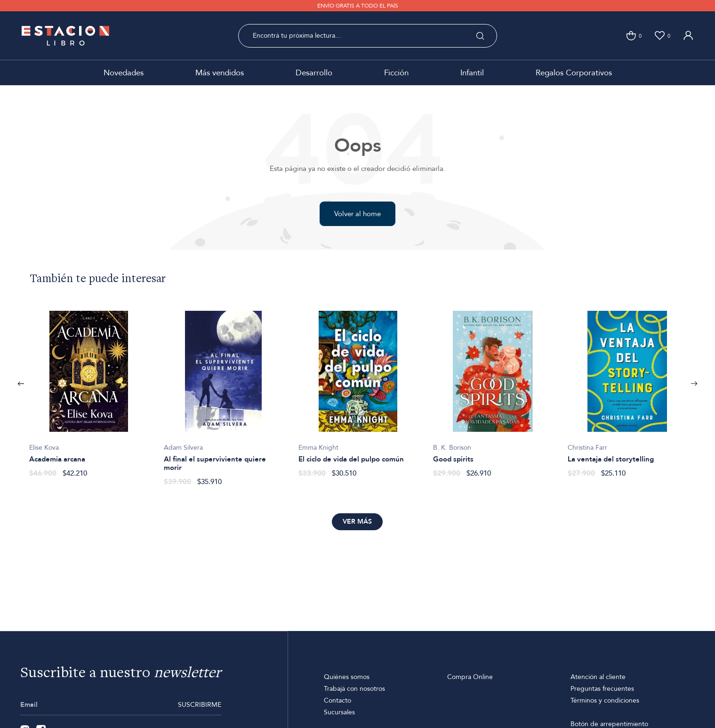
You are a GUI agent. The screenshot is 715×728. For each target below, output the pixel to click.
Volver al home (357, 214)
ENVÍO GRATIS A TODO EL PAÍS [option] (358, 6)
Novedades (124, 73)
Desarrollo (314, 73)
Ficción (396, 73)
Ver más (357, 522)
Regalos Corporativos (574, 73)
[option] (89, 389)
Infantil (472, 73)
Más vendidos (220, 73)
